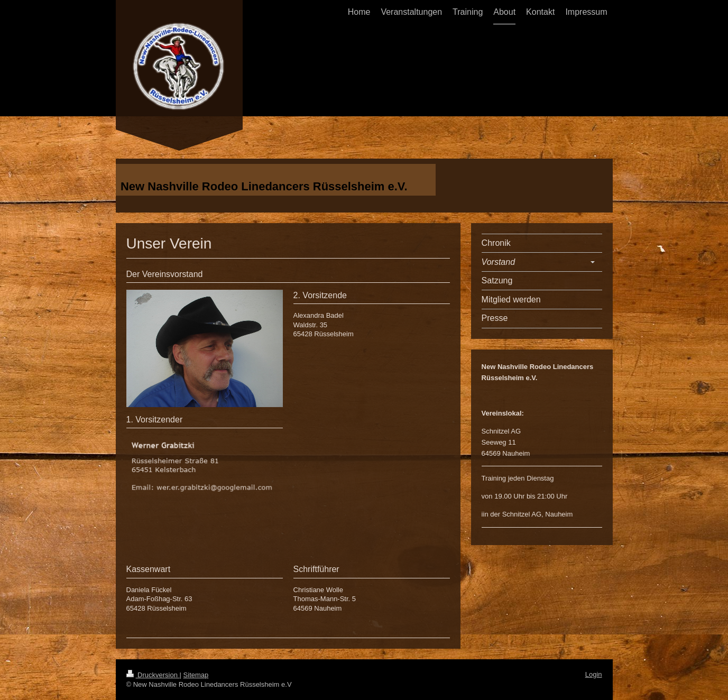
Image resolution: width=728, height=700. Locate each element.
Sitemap (196, 675)
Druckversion (153, 675)
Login (594, 674)
